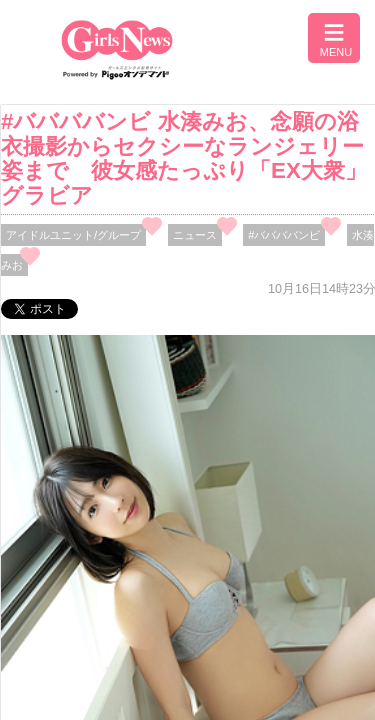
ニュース (195, 235)
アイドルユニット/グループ (73, 235)
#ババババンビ (284, 235)
